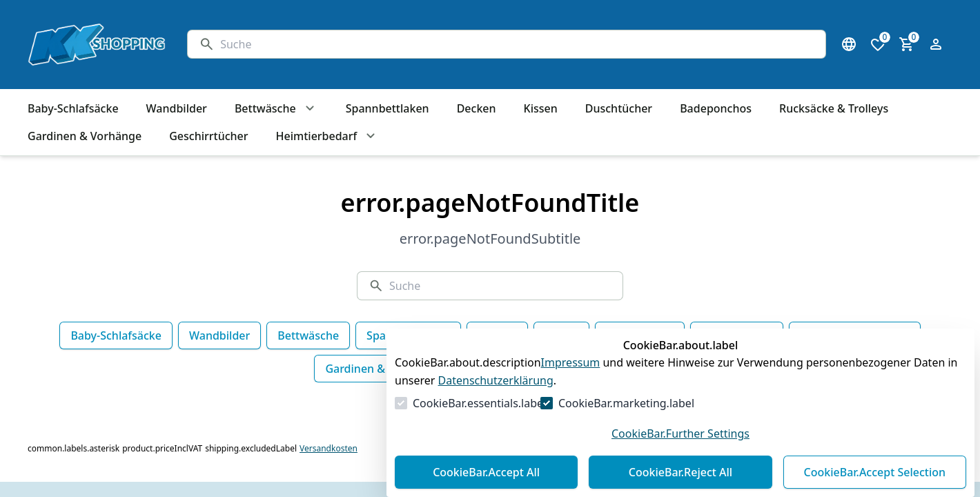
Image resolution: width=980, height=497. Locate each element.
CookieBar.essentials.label (479, 403)
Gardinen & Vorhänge (382, 369)
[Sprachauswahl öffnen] (849, 44)
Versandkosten (329, 449)
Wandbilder (219, 335)
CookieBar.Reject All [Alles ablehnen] (680, 472)
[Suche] (517, 44)
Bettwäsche (308, 335)
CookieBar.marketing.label (626, 403)
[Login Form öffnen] (936, 44)
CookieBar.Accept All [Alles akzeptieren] (486, 472)
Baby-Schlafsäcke (116, 335)
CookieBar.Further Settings (680, 433)
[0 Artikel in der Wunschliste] (878, 44)
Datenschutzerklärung (496, 380)
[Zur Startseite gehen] (94, 45)
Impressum (571, 362)
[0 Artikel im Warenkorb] (907, 44)
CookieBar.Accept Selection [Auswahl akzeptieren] (875, 472)
